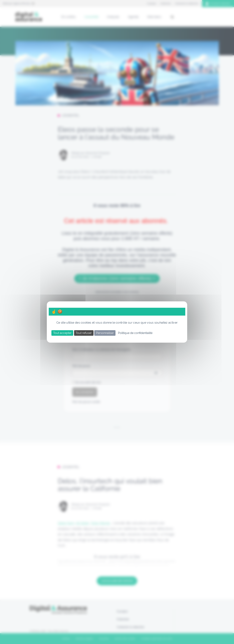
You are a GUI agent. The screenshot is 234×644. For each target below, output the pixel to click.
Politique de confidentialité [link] (135, 333)
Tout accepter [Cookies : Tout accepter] (62, 333)
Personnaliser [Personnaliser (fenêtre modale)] (105, 333)
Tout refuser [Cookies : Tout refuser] (84, 333)
